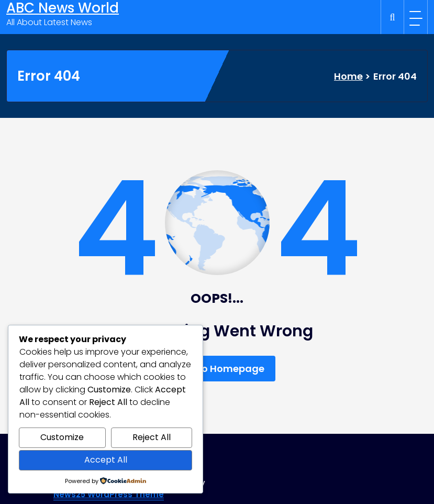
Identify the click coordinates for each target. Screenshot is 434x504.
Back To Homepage (217, 369)
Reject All (152, 437)
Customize (62, 437)
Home (348, 76)
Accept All (106, 460)
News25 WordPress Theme (109, 494)
